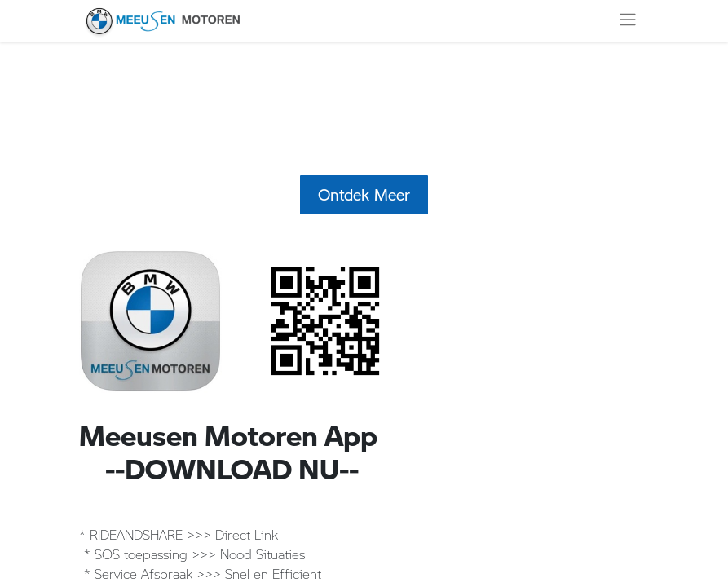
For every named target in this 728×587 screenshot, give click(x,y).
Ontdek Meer (364, 194)
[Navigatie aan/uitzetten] (628, 21)
